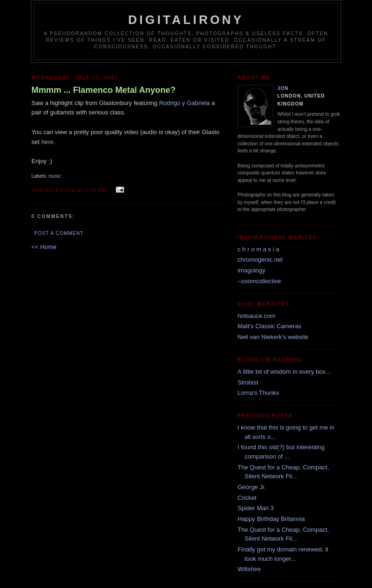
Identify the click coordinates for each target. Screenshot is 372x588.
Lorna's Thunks (258, 393)
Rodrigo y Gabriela (184, 103)
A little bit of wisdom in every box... (284, 372)
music (55, 176)
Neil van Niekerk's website (273, 337)
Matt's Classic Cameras (269, 326)
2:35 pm (96, 191)
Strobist (248, 382)
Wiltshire (249, 569)
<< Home (44, 247)
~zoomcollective (259, 281)
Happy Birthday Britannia (271, 519)
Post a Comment (59, 233)
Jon (283, 88)
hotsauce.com (257, 316)
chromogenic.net (260, 260)
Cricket (247, 498)
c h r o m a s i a (258, 249)
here (47, 142)
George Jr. (252, 487)
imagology (251, 270)
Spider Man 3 (256, 508)
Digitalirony (186, 20)
